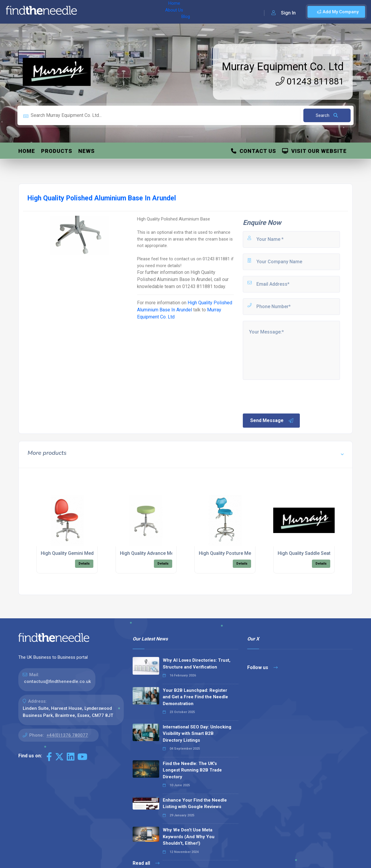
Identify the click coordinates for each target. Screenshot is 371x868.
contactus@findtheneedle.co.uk (57, 681)
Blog (133, 12)
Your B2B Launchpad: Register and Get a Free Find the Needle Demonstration (195, 697)
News (87, 151)
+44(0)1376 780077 (67, 735)
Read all (146, 863)
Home (90, 12)
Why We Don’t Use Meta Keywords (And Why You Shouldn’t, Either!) (189, 837)
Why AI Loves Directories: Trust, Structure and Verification (197, 664)
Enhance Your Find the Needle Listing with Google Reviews (195, 804)
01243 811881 (310, 81)
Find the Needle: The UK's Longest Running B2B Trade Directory (192, 770)
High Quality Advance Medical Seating (161, 553)
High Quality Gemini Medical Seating (80, 553)
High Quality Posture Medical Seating (239, 553)
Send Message (272, 421)
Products (57, 151)
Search (327, 115)
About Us (112, 12)
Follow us (262, 667)
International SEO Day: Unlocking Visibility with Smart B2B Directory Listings (197, 734)
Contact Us (254, 151)
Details (84, 564)
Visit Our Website (314, 151)
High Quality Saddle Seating (307, 553)
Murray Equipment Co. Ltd (283, 67)
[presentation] (287, 396)
